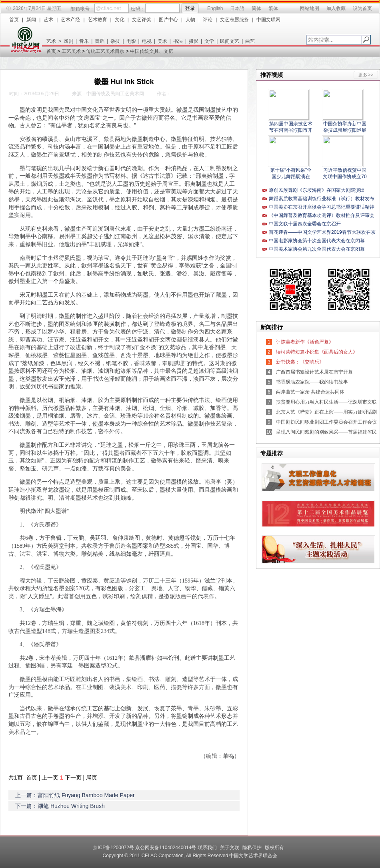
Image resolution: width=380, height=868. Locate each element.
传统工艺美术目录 (105, 51)
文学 (209, 41)
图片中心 (168, 20)
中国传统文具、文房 (152, 51)
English (215, 8)
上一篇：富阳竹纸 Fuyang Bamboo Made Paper (75, 795)
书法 (178, 41)
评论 (208, 20)
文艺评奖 (142, 20)
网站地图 (310, 8)
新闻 (31, 20)
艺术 (48, 20)
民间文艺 (230, 41)
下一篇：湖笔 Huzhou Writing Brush (60, 806)
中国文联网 (268, 20)
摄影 (194, 41)
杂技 (115, 41)
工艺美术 (71, 51)
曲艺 (250, 41)
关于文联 (230, 848)
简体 (256, 8)
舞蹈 (100, 41)
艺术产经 (70, 20)
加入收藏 (336, 8)
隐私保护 (252, 848)
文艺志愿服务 (234, 20)
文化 (120, 20)
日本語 (237, 8)
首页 (14, 20)
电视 (147, 41)
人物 (190, 20)
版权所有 (274, 848)
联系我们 (207, 848)
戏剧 (68, 41)
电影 (131, 41)
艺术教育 (98, 20)
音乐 (84, 41)
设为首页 (362, 8)
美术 (162, 41)
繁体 (273, 8)
